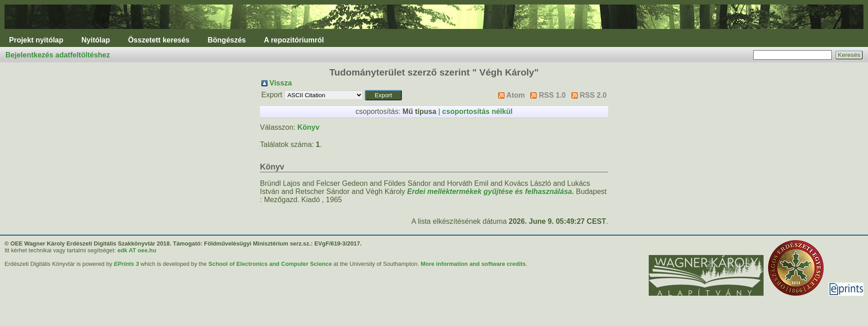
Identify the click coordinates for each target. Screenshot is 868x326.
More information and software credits (473, 264)
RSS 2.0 (593, 95)
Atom (516, 95)
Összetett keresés (159, 40)
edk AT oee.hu (137, 250)
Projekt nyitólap (36, 40)
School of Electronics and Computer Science (270, 264)
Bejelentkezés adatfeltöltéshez (58, 55)
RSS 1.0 (552, 95)
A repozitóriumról (294, 40)
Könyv (309, 127)
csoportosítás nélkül (477, 111)
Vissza (281, 83)
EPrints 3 (126, 264)
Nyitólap (96, 40)
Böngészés (226, 40)
